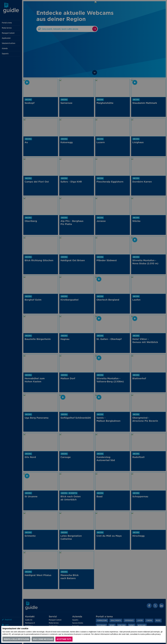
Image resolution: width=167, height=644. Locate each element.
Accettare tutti (64, 639)
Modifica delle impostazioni (16, 639)
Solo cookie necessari (43, 639)
